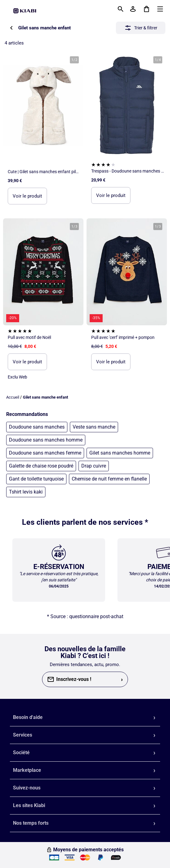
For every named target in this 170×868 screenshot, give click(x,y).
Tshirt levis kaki (26, 492)
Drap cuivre (94, 466)
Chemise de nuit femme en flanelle (109, 479)
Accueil (13, 397)
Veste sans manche (94, 427)
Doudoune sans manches (37, 427)
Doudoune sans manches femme (45, 453)
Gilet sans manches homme (120, 453)
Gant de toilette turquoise (36, 479)
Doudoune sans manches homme (46, 440)
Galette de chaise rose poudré (41, 466)
